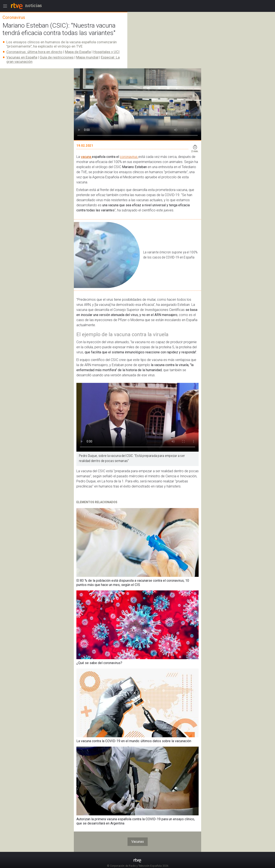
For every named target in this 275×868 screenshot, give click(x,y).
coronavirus (129, 157)
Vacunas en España (22, 57)
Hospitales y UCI (106, 52)
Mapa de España (78, 52)
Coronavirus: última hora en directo (34, 52)
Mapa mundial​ (87, 57)
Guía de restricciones (57, 57)
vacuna (86, 157)
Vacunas (138, 842)
